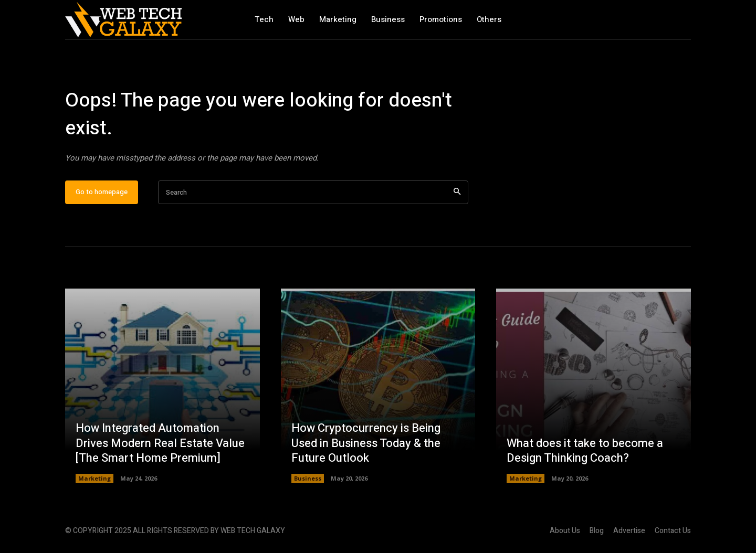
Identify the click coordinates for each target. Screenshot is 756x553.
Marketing (338, 19)
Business (388, 19)
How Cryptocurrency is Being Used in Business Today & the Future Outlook (366, 443)
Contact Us (673, 531)
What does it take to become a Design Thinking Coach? (585, 451)
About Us (565, 531)
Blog (597, 531)
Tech (264, 19)
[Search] (457, 192)
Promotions (441, 19)
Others (489, 19)
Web (296, 19)
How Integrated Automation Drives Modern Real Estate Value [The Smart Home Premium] (160, 443)
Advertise (629, 531)
